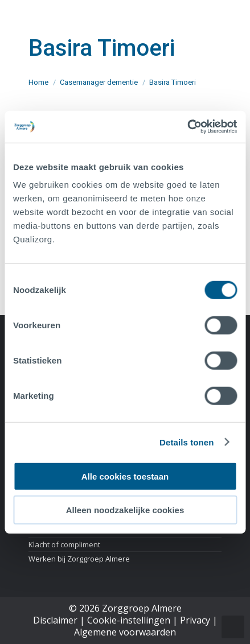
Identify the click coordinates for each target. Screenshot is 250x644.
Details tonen (187, 442)
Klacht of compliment (64, 544)
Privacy (195, 620)
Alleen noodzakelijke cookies (125, 509)
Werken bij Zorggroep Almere (79, 559)
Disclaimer (55, 620)
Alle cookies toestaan (125, 476)
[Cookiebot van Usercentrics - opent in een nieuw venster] (187, 127)
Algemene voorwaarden (125, 632)
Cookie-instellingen (129, 620)
